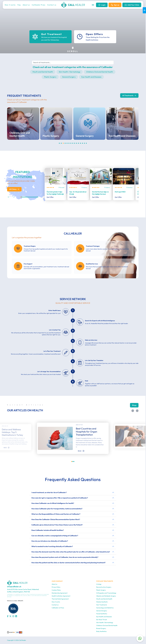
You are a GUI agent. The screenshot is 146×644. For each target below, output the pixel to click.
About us (26, 5)
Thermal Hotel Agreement (60, 599)
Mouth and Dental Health (43, 72)
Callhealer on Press (58, 608)
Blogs (134, 405)
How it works (10, 5)
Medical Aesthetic (102, 602)
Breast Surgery (101, 628)
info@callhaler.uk (14, 587)
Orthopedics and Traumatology (106, 593)
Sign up (115, 5)
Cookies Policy (56, 590)
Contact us (52, 5)
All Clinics (14, 189)
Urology (99, 584)
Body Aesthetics (101, 631)
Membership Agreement (60, 593)
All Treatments (129, 95)
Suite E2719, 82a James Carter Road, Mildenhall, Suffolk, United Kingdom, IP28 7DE (23, 591)
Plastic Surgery (50, 77)
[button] (9, 197)
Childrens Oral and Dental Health (100, 72)
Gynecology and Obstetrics (105, 608)
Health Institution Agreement (61, 596)
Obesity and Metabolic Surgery (106, 596)
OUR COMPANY (57, 581)
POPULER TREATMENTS (105, 581)
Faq (19, 5)
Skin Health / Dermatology (70, 72)
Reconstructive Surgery (104, 587)
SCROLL (73, 50)
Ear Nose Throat (102, 620)
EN (93, 5)
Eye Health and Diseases (91, 77)
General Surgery (69, 77)
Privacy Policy (56, 587)
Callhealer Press (39, 5)
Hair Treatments (102, 605)
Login (102, 5)
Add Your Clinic (132, 5)
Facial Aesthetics (102, 614)
